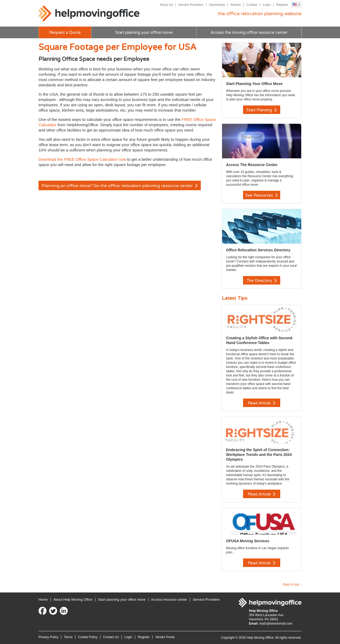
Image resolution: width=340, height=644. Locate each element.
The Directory (262, 281)
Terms (68, 637)
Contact (252, 5)
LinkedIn (64, 611)
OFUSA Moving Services (248, 541)
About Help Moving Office (73, 599)
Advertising (217, 5)
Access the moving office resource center (249, 32)
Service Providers (191, 5)
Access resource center (169, 599)
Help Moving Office (89, 14)
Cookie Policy (88, 637)
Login (267, 5)
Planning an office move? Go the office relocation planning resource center (120, 186)
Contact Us (111, 637)
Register (282, 5)
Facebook (42, 611)
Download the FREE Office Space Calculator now (82, 159)
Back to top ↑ (292, 584)
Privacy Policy (48, 637)
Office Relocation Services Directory (258, 250)
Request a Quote (65, 32)
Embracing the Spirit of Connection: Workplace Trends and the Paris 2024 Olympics (259, 455)
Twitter (53, 611)
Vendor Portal (165, 637)
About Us (166, 5)
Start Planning (262, 110)
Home (43, 599)
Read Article (262, 403)
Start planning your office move (144, 32)
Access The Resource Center (252, 165)
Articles (235, 5)
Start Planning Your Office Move (254, 84)
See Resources (262, 195)
